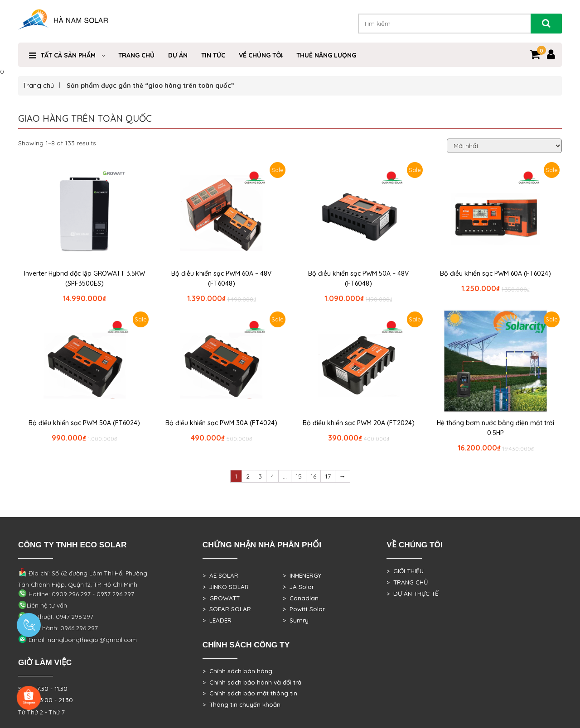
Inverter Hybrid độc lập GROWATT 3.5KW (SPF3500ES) (85, 278)
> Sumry (296, 620)
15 (299, 476)
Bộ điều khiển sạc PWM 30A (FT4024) (221, 423)
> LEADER (217, 620)
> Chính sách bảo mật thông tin (250, 693)
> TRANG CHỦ (407, 582)
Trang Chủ (136, 55)
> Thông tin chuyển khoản (242, 704)
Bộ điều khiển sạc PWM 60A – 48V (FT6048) (221, 278)
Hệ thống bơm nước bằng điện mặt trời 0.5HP (495, 428)
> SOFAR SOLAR (227, 609)
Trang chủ (39, 85)
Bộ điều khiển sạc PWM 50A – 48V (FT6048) (358, 278)
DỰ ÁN (178, 55)
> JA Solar (298, 587)
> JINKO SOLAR (226, 587)
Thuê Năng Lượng (326, 55)
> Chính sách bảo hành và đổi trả (252, 682)
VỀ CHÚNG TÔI (261, 55)
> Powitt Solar (304, 609)
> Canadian (301, 598)
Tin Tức (213, 55)
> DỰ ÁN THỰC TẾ (413, 594)
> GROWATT (221, 598)
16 (313, 476)
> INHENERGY (302, 575)
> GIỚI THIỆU (405, 571)
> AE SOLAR (220, 575)
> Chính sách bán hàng (237, 671)
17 (328, 476)
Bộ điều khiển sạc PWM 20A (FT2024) (359, 423)
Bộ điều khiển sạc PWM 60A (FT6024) (495, 273)
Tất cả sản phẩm (68, 55)
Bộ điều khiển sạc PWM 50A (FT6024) (84, 423)
